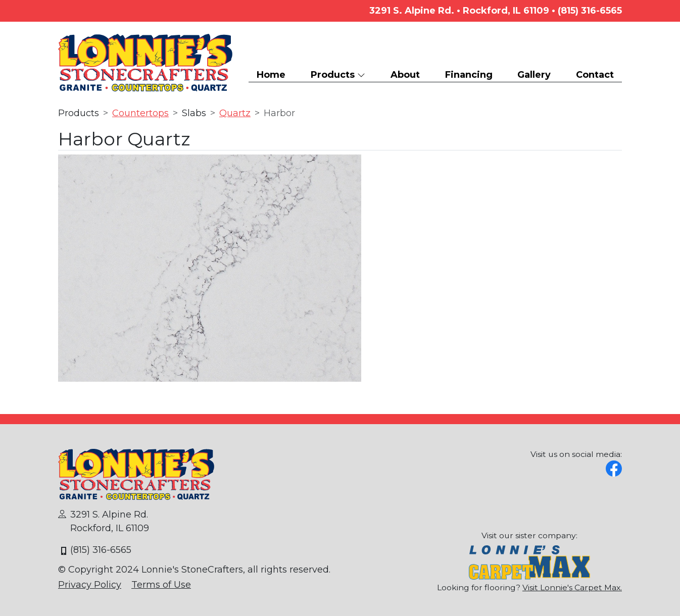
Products (338, 75)
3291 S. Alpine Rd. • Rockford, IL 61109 (459, 11)
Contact (595, 75)
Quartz (235, 113)
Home (271, 75)
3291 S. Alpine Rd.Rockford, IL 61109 (104, 521)
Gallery (534, 75)
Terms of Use (161, 585)
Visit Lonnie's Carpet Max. (572, 587)
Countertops (140, 113)
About (405, 75)
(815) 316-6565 (590, 11)
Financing (469, 75)
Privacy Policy (90, 585)
